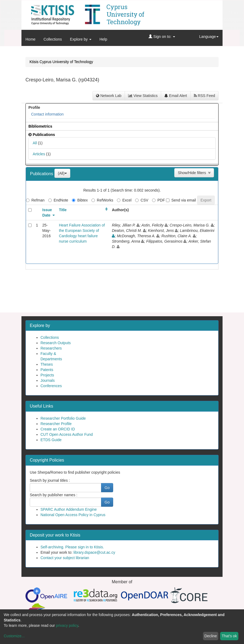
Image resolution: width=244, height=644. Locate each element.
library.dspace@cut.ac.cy (94, 552)
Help (103, 39)
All (35, 143)
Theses (47, 364)
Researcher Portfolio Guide (63, 418)
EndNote (58, 200)
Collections (53, 39)
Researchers (51, 348)
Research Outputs (56, 343)
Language (209, 37)
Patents (47, 370)
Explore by (81, 39)
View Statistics (143, 96)
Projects (47, 375)
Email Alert (176, 96)
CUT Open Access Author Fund (67, 434)
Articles (39, 154)
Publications (42, 174)
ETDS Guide (51, 440)
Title (63, 210)
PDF (158, 200)
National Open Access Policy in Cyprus (73, 515)
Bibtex (80, 200)
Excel (124, 200)
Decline (211, 636)
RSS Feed (204, 96)
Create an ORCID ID (58, 429)
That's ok (229, 636)
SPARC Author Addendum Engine (69, 509)
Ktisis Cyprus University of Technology (61, 62)
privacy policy (67, 625)
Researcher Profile (56, 424)
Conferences (51, 386)
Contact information (47, 114)
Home (30, 39)
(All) (62, 173)
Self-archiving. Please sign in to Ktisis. (72, 547)
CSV (142, 200)
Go (107, 488)
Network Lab (109, 96)
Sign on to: (162, 37)
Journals (48, 380)
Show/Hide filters (194, 173)
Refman (35, 200)
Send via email (181, 200)
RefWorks (102, 200)
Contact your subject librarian (65, 558)
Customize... (14, 636)
